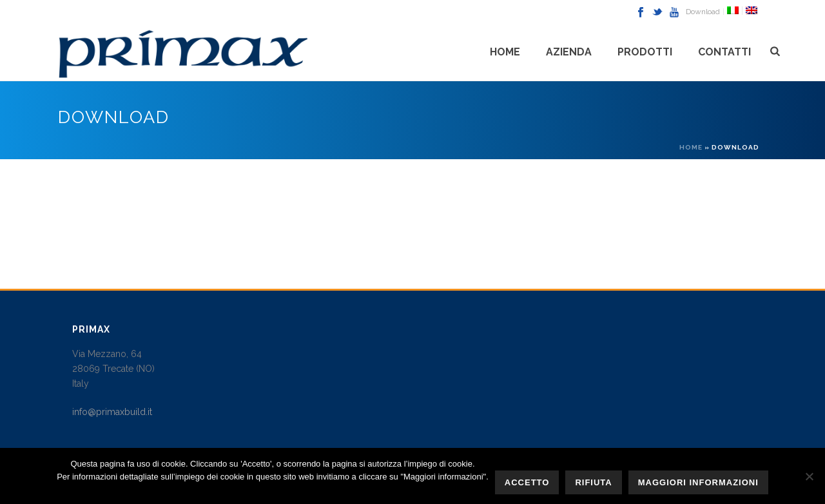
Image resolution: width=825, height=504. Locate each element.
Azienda (569, 52)
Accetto (527, 482)
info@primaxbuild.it (112, 412)
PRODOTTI (645, 52)
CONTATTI (724, 52)
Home (505, 52)
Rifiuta (593, 482)
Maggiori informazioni (698, 482)
